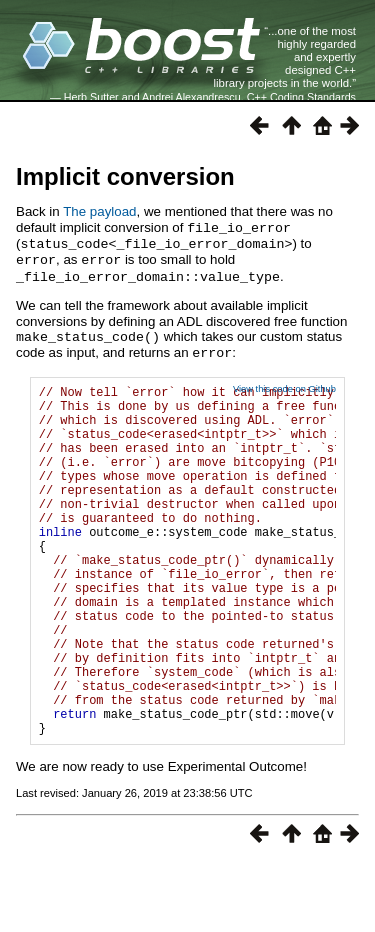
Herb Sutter (91, 97)
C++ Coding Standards (301, 97)
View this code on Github (284, 383)
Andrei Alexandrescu (191, 97)
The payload (99, 211)
